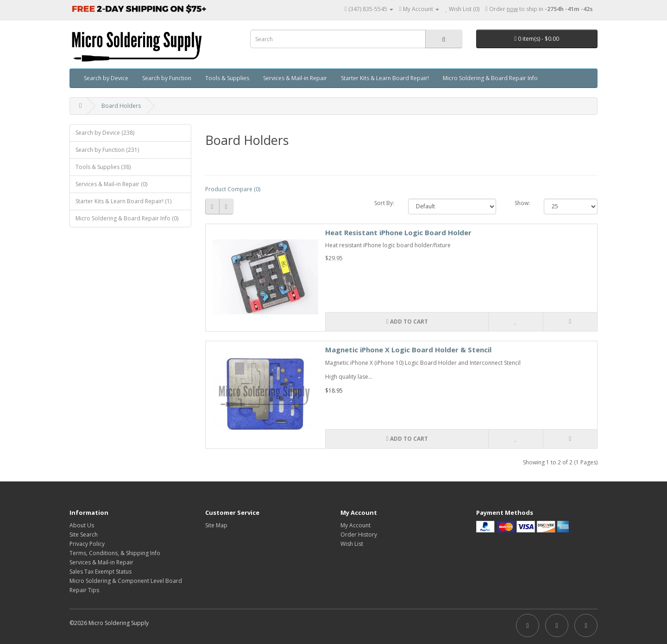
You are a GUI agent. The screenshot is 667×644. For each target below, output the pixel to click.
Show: (522, 203)
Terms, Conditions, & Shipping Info (115, 553)
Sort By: (384, 203)
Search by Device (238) (105, 133)
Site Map (216, 525)
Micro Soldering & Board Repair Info (490, 78)
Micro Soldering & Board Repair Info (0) (127, 218)
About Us (82, 525)
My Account (356, 525)
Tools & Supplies (227, 78)
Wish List (352, 544)
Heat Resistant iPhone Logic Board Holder (398, 232)
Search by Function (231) (107, 150)
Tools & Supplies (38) (103, 167)
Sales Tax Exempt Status (101, 572)
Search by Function (167, 78)
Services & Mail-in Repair (295, 78)
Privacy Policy (87, 544)
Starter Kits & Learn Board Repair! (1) (123, 201)
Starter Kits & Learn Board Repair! (385, 78)
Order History (359, 535)
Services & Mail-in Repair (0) (111, 184)
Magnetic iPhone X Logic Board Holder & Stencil (408, 350)
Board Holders (121, 106)
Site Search (84, 535)
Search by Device (106, 78)
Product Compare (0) (233, 189)
